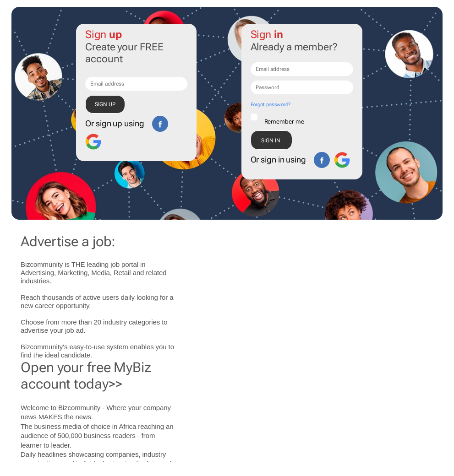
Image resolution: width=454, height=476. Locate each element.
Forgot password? (271, 105)
